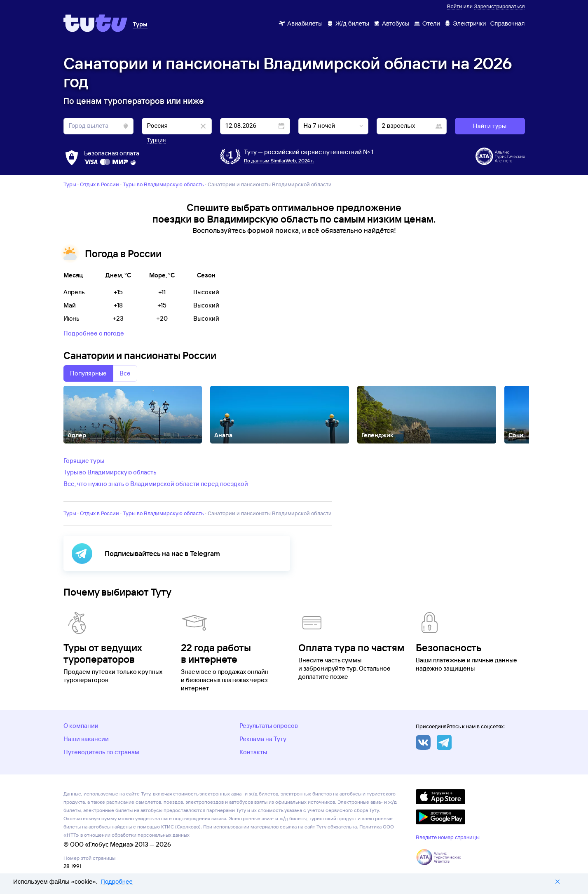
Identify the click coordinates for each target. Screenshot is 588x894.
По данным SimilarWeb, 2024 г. (279, 161)
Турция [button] (157, 140)
